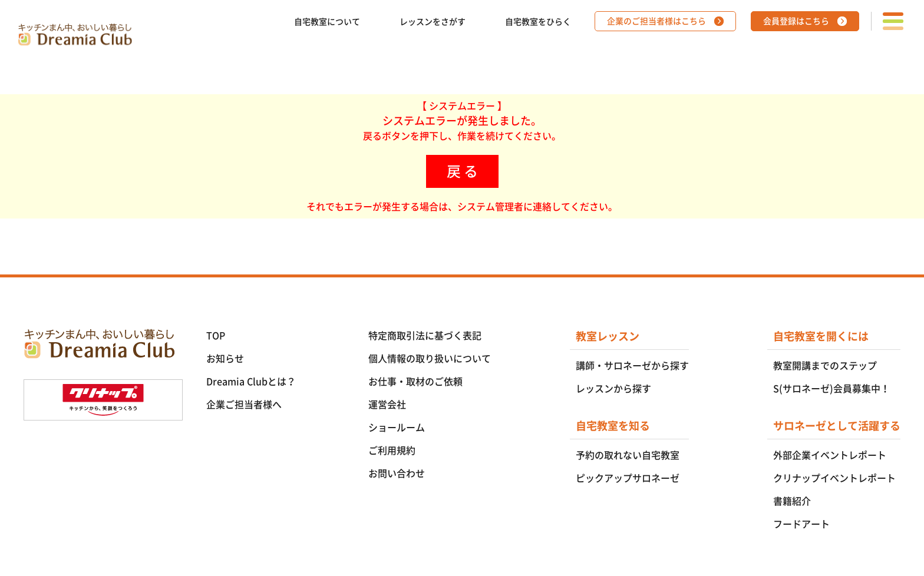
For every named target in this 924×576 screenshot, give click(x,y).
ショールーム (397, 428)
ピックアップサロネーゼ (628, 478)
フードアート (801, 524)
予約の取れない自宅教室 (628, 455)
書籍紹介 (792, 501)
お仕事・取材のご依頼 (415, 382)
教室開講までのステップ (825, 366)
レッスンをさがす (433, 22)
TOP (216, 336)
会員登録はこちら (796, 21)
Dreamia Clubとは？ (251, 382)
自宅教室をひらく (538, 22)
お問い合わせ (397, 474)
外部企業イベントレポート (830, 455)
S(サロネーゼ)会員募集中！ (831, 389)
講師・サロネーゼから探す (632, 366)
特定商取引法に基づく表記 (425, 336)
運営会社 (387, 405)
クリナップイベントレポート (834, 478)
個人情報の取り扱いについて (430, 359)
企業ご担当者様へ (244, 405)
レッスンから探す (613, 389)
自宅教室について (327, 22)
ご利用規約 (392, 451)
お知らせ (225, 359)
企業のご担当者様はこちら (656, 21)
